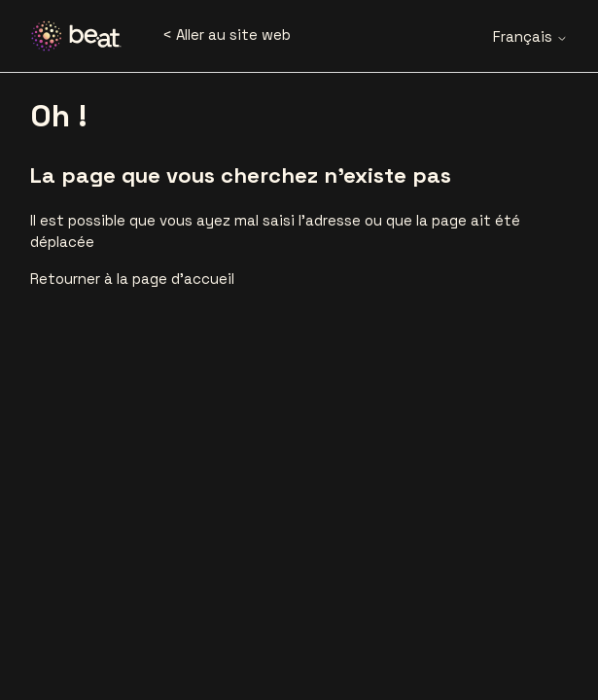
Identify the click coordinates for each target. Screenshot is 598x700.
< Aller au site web (227, 35)
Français (530, 36)
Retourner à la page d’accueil (132, 279)
